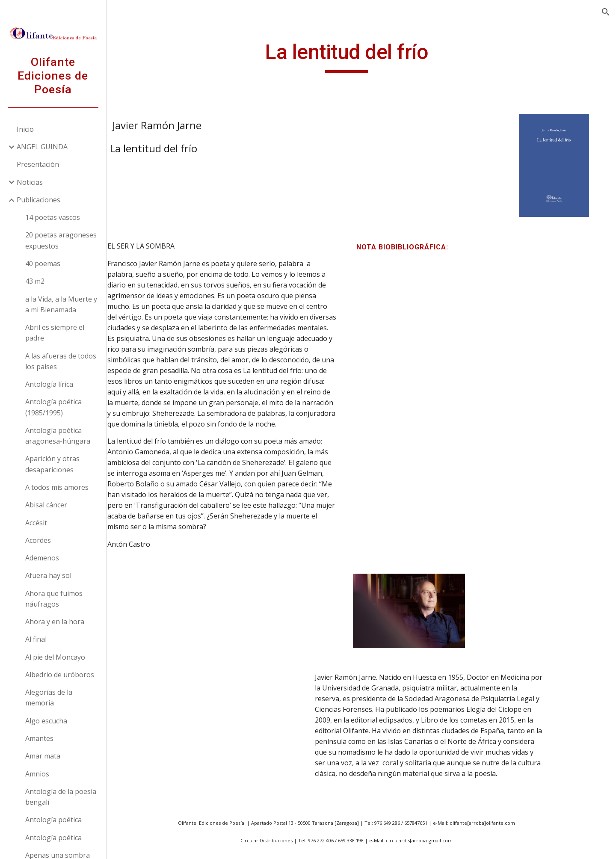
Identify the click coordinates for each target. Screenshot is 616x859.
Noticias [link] (30, 182)
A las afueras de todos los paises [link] (61, 361)
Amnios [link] (38, 774)
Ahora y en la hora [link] (55, 622)
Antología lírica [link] (50, 384)
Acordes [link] (38, 540)
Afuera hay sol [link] (49, 575)
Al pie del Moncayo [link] (56, 657)
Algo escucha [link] (47, 721)
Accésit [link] (37, 523)
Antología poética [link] (54, 820)
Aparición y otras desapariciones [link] (53, 464)
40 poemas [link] (43, 264)
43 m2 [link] (35, 281)
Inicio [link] (26, 129)
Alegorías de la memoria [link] (49, 698)
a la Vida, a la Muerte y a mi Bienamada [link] (62, 304)
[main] (361, 56)
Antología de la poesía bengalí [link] (61, 797)
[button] (606, 12)
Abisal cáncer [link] (47, 505)
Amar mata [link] (43, 756)
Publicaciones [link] (39, 200)
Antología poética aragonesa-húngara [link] (58, 436)
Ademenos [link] (43, 558)
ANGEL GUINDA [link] (43, 147)
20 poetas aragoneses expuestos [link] (61, 240)
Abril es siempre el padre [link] (55, 333)
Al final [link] (36, 639)
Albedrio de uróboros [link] (60, 675)
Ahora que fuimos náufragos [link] (54, 599)
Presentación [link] (38, 164)
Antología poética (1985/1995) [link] (54, 407)
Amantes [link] (40, 738)
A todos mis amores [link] (57, 487)
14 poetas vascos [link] (53, 217)
